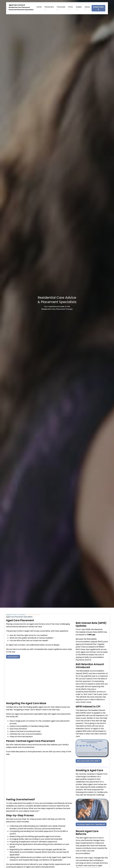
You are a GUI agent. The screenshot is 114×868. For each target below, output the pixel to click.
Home (39, 7)
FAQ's (70, 8)
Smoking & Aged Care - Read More (91, 824)
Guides (79, 8)
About (87, 8)
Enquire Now (98, 8)
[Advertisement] (40, 682)
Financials (61, 8)
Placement (49, 8)
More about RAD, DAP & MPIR (89, 761)
